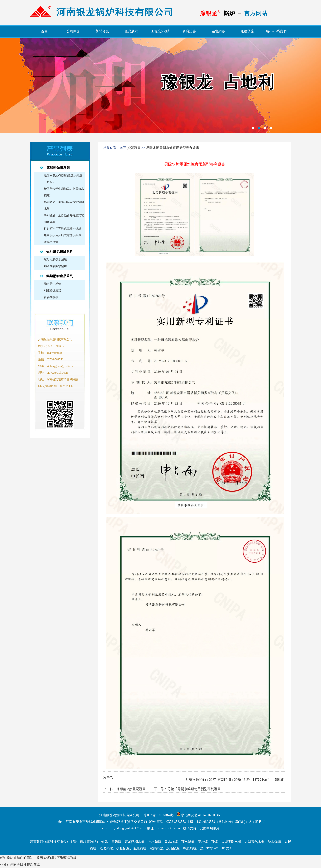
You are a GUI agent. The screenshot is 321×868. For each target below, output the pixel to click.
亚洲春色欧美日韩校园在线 (20, 865)
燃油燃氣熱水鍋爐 (55, 260)
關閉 (280, 780)
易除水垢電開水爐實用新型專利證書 (173, 148)
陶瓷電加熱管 (53, 284)
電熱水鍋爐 (51, 242)
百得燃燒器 (51, 297)
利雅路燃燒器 (53, 290)
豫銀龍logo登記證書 (131, 789)
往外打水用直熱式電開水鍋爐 (63, 229)
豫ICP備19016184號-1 (216, 848)
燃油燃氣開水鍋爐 (55, 266)
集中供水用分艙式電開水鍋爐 (63, 235)
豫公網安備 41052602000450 (201, 815)
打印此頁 (261, 780)
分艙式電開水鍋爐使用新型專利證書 (194, 789)
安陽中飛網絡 (210, 828)
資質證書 (134, 148)
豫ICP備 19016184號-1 (160, 815)
